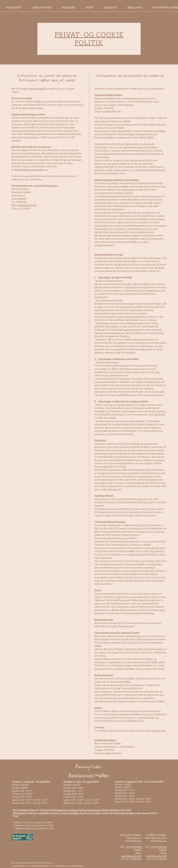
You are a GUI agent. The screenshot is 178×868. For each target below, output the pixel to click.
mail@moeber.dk (27, 205)
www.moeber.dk (37, 89)
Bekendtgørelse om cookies (29, 170)
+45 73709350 (134, 847)
